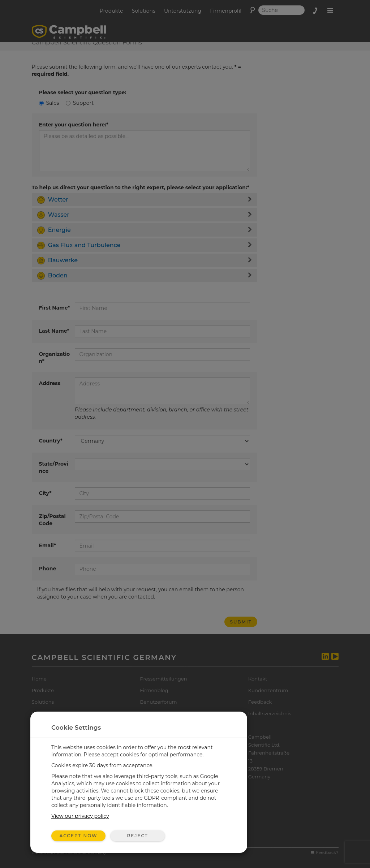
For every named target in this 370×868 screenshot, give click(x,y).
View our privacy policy (80, 816)
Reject (137, 836)
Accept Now (79, 836)
